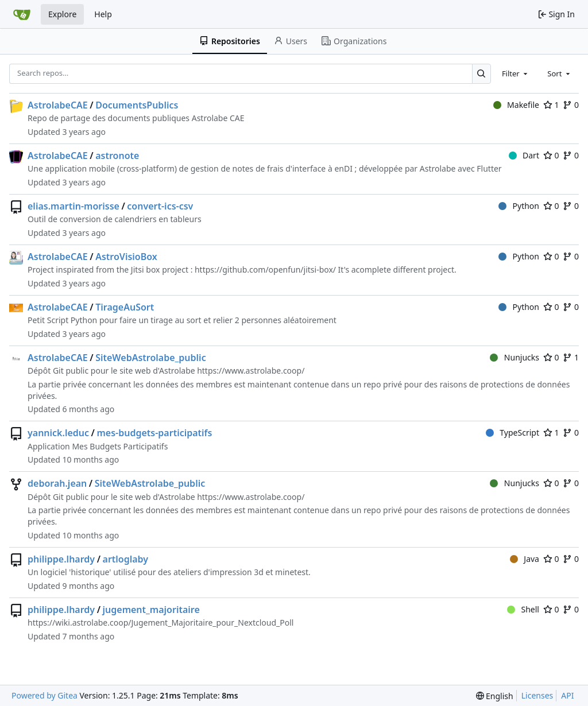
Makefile (516, 105)
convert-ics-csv (160, 206)
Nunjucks (514, 357)
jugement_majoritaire (151, 610)
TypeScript (512, 432)
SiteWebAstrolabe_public (150, 358)
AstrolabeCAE (58, 105)
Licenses (537, 695)
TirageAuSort (125, 307)
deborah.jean (57, 483)
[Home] (22, 14)
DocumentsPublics (137, 105)
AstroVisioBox (126, 257)
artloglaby (126, 559)
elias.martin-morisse (73, 206)
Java (525, 559)
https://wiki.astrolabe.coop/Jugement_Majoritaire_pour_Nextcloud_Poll (160, 622)
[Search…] (481, 74)
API (567, 695)
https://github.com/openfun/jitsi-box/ (265, 269)
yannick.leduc (58, 433)
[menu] (495, 696)
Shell (523, 609)
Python (519, 206)
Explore (62, 14)
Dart (524, 155)
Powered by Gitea (45, 695)
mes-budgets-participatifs (154, 433)
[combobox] (516, 73)
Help (103, 14)
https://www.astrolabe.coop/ (251, 371)
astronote (117, 156)
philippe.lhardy (61, 559)
